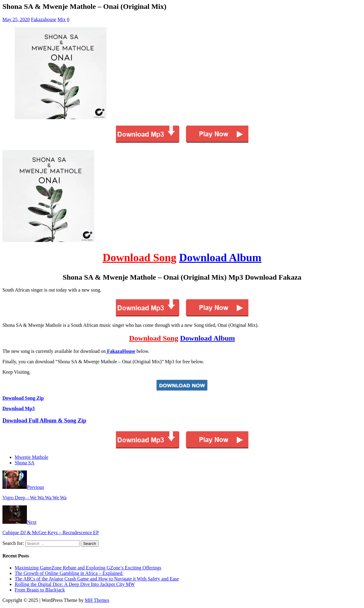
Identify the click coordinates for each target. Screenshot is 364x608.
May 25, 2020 (16, 19)
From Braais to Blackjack (40, 590)
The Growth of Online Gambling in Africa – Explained (69, 573)
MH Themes (97, 600)
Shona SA (24, 463)
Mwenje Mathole (32, 457)
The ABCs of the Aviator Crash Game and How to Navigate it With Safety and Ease (97, 579)
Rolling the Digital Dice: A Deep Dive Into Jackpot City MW (75, 584)
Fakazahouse (44, 19)
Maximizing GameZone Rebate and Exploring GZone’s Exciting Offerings (88, 568)
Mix (62, 19)
